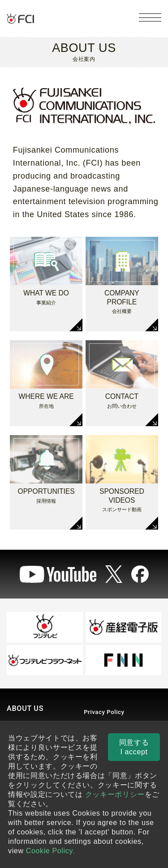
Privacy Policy (104, 712)
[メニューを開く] (150, 17)
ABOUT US (25, 708)
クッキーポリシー (115, 794)
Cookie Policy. (50, 851)
